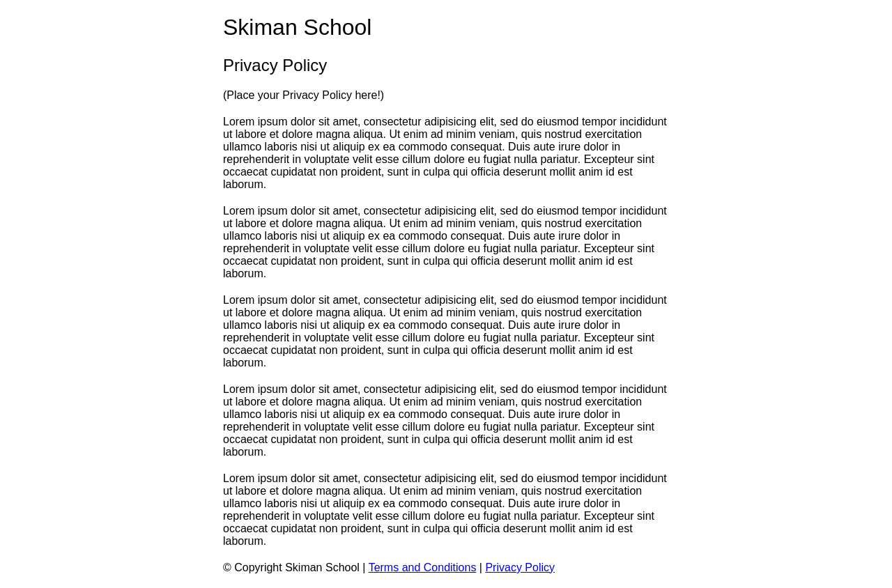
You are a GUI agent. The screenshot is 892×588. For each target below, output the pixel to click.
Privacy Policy (520, 567)
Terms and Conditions (423, 567)
